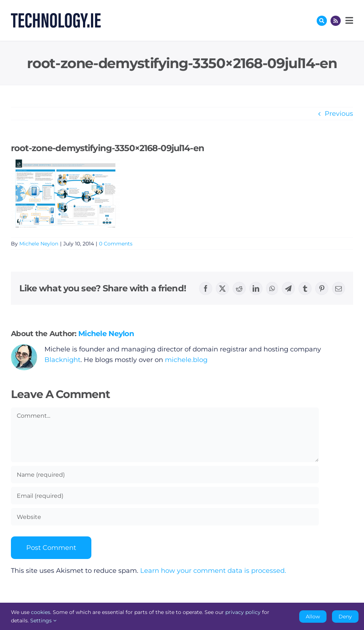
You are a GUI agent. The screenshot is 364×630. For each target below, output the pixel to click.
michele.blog (186, 360)
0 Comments (116, 244)
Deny (345, 617)
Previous (339, 114)
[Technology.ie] (56, 16)
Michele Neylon (39, 244)
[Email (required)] (165, 496)
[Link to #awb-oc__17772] (322, 21)
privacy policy (243, 612)
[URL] (165, 517)
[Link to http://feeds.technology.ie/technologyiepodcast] (336, 21)
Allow (313, 617)
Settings (43, 621)
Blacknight (62, 360)
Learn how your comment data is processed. (213, 571)
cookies (41, 612)
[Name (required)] (165, 475)
